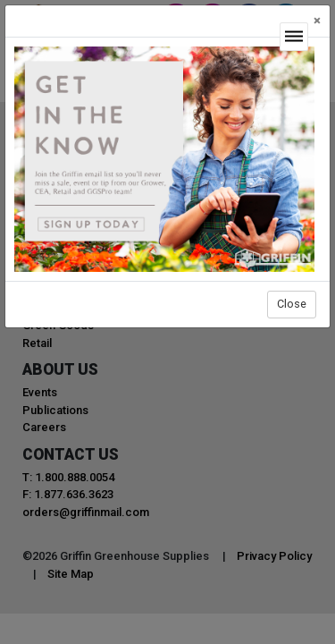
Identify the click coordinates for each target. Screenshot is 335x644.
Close (292, 304)
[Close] (317, 21)
